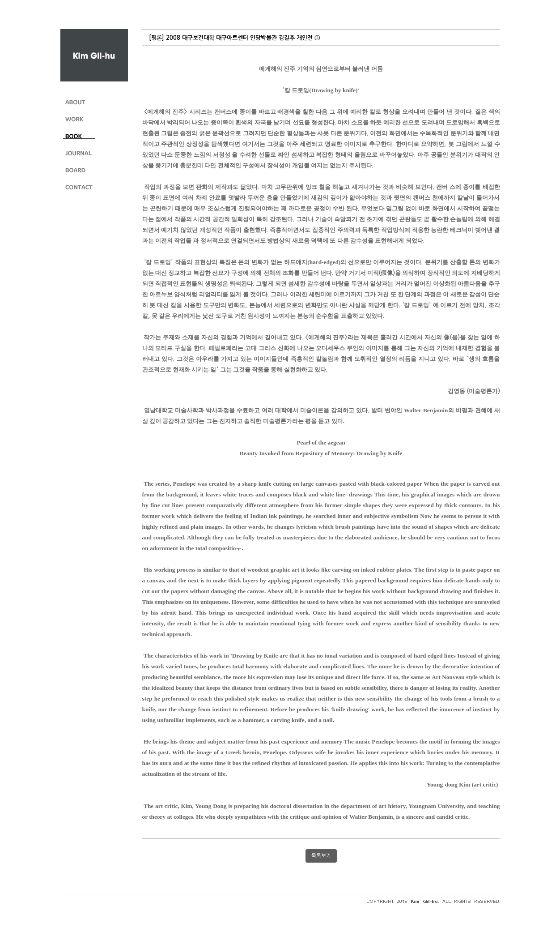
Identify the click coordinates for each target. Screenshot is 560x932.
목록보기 (321, 856)
